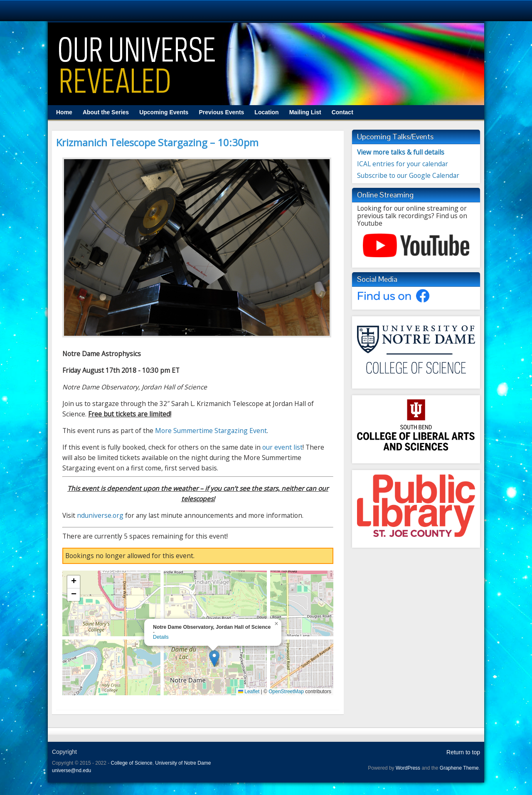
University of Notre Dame (183, 763)
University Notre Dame (76, 10)
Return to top (463, 752)
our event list (282, 447)
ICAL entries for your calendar (403, 164)
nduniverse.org (100, 515)
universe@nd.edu (71, 770)
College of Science (132, 763)
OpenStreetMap (286, 692)
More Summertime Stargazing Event (211, 431)
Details (161, 637)
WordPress (408, 768)
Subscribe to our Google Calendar (408, 175)
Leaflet (249, 692)
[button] (214, 658)
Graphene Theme (459, 768)
